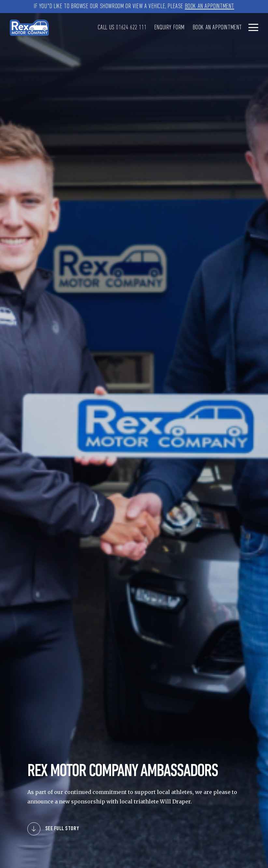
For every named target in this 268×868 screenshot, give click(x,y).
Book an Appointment (210, 7)
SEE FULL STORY (62, 829)
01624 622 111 (131, 28)
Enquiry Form (169, 28)
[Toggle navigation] (253, 27)
